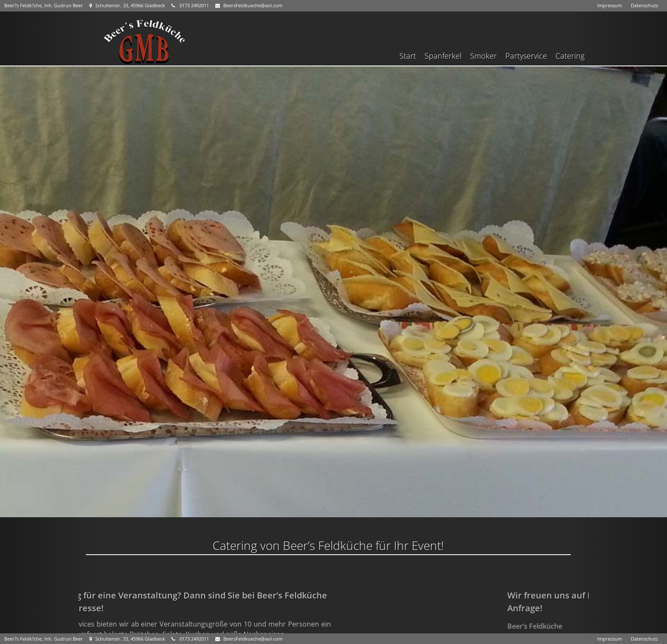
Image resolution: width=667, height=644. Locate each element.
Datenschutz (644, 5)
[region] (333, 292)
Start (408, 56)
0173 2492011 (190, 5)
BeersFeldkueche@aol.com (249, 5)
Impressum (610, 5)
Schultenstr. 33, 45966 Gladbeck (127, 5)
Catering (570, 56)
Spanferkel (443, 56)
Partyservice (526, 56)
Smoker (483, 56)
